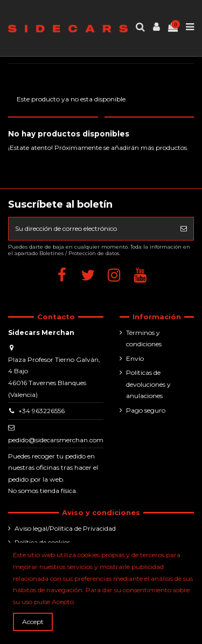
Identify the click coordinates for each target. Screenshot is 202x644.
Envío (135, 358)
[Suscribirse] (184, 229)
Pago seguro (146, 410)
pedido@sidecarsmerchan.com (56, 440)
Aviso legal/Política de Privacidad (65, 528)
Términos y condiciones (144, 338)
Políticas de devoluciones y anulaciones (148, 384)
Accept (33, 622)
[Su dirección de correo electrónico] (91, 229)
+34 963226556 (41, 411)
